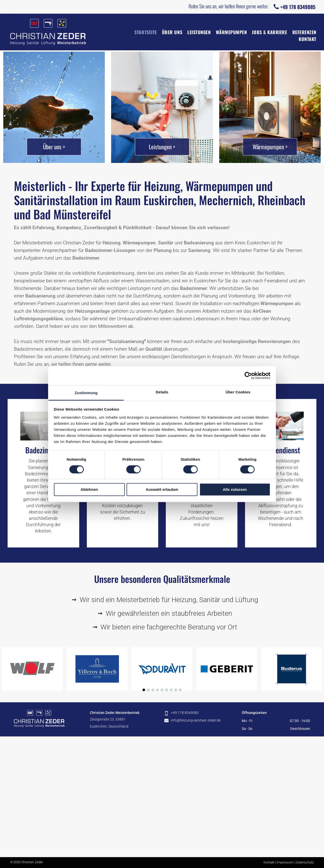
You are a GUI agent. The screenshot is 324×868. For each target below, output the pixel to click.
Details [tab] (162, 392)
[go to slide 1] (144, 690)
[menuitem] (143, 32)
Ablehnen (89, 490)
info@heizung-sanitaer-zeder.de (196, 720)
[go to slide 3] (153, 690)
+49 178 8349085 (185, 713)
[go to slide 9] (180, 690)
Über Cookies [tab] (238, 392)
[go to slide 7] (171, 690)
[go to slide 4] (157, 690)
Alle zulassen (235, 490)
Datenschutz (305, 862)
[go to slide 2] (148, 690)
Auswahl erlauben (162, 490)
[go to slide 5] (162, 690)
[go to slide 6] (167, 690)
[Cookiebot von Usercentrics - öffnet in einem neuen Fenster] (248, 375)
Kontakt (269, 862)
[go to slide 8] (176, 690)
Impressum (285, 862)
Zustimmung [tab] (86, 393)
